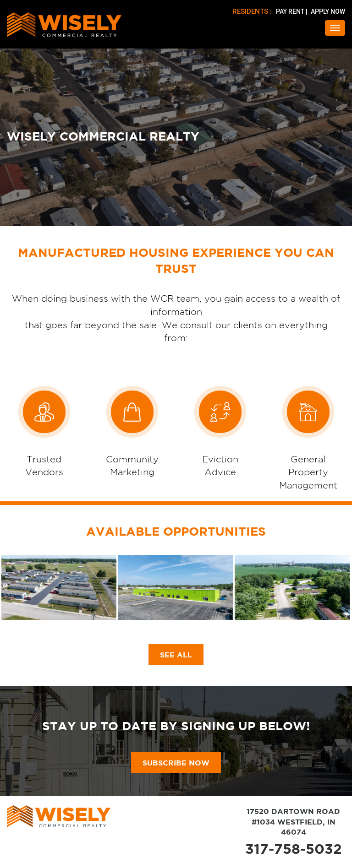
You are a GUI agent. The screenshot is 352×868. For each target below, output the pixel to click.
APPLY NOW (328, 11)
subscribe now (176, 763)
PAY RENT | (292, 11)
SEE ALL (176, 655)
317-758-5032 (294, 849)
